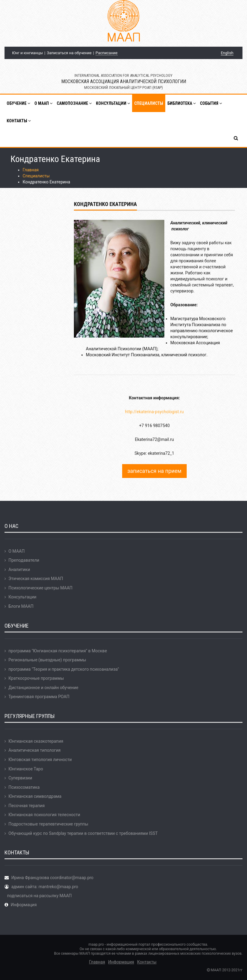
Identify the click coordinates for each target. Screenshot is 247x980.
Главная (31, 170)
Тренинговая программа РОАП (39, 697)
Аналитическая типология (35, 750)
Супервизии (20, 778)
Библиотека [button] (182, 103)
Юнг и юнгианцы (27, 53)
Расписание (107, 53)
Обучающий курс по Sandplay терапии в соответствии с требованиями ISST (83, 833)
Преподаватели (24, 560)
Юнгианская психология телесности (44, 815)
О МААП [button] (43, 103)
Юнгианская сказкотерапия (36, 741)
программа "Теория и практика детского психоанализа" (64, 669)
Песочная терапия (27, 806)
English (227, 53)
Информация (24, 905)
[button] (236, 138)
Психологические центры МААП (40, 588)
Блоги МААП (21, 606)
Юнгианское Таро (26, 769)
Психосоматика (24, 787)
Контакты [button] (19, 121)
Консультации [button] (113, 103)
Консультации (22, 597)
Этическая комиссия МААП (36, 579)
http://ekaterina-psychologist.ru (154, 412)
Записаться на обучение (69, 53)
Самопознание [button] (74, 103)
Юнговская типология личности (40, 760)
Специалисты (149, 103)
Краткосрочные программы (36, 678)
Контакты (147, 962)
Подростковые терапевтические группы (48, 824)
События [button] (211, 103)
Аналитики (19, 570)
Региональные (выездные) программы (47, 660)
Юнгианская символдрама (35, 796)
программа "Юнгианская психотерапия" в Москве (58, 651)
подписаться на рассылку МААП (39, 896)
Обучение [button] (18, 103)
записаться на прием (154, 471)
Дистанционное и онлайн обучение (43, 688)
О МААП (17, 551)
